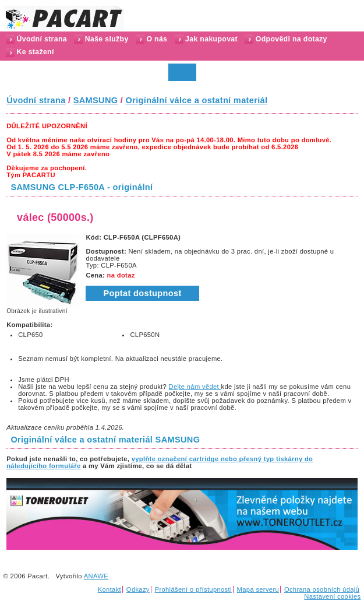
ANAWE (96, 576)
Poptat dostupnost (142, 293)
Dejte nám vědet (195, 387)
